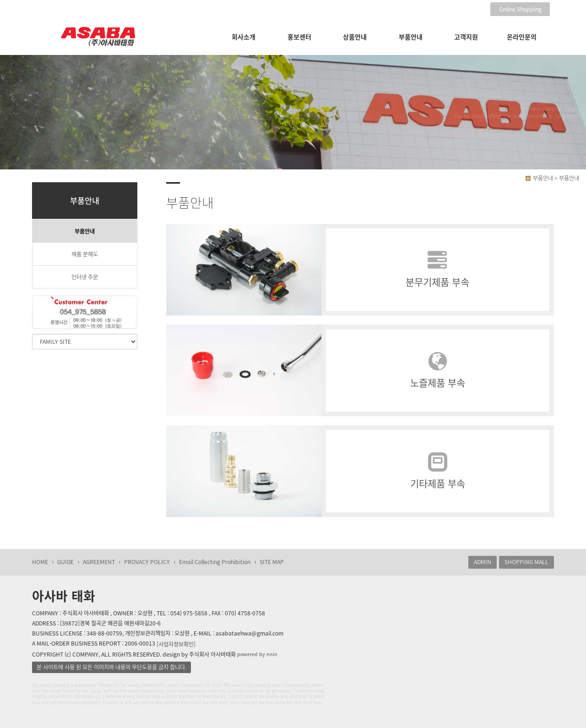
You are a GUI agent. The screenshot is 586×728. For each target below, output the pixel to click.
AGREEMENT (99, 562)
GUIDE (65, 562)
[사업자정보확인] (176, 644)
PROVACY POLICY (147, 562)
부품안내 (411, 37)
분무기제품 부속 (438, 270)
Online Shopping (520, 9)
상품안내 (355, 37)
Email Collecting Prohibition (215, 562)
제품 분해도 (85, 254)
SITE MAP (272, 562)
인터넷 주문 (85, 277)
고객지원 (466, 37)
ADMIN (483, 562)
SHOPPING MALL (526, 562)
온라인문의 (522, 37)
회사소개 (244, 37)
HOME (40, 562)
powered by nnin (257, 654)
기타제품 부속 (438, 471)
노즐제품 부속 (438, 371)
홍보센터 (299, 37)
